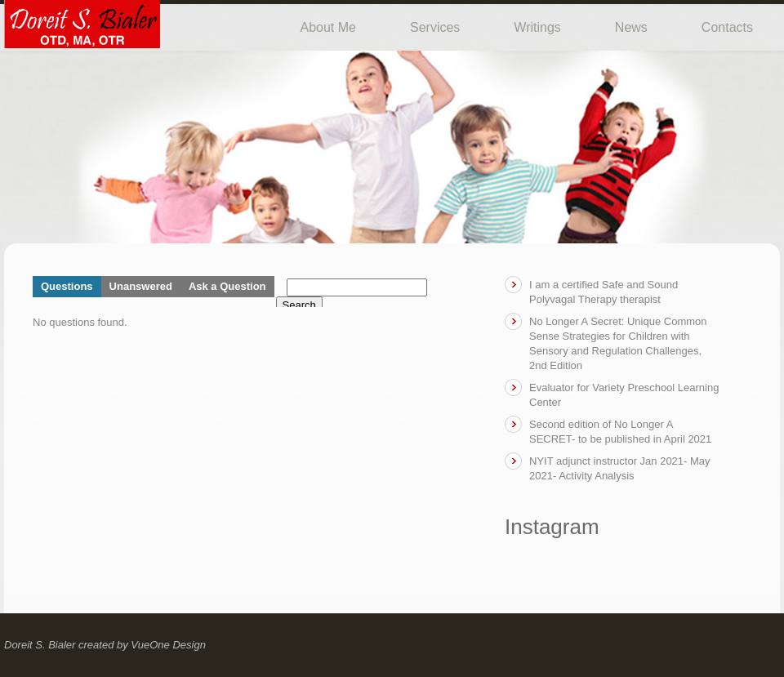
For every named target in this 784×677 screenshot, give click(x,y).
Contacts (727, 27)
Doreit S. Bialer (40, 645)
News (631, 27)
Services (435, 27)
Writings (537, 27)
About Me (328, 27)
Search (299, 305)
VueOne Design (168, 645)
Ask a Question (227, 286)
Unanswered (141, 286)
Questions (67, 286)
